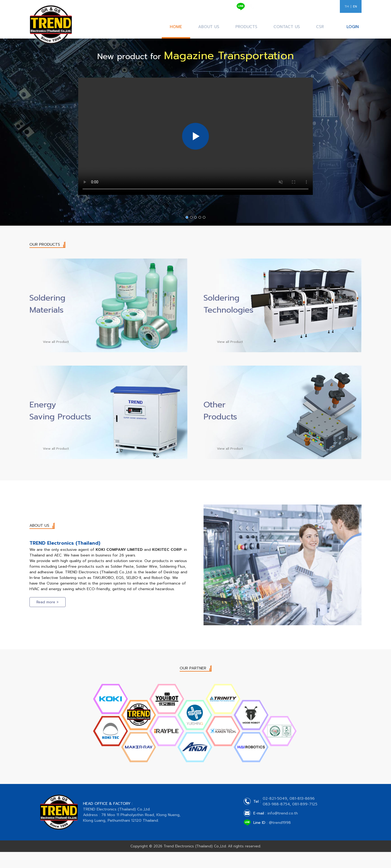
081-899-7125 (322, 9)
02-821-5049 (271, 4)
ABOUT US (209, 27)
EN (355, 6)
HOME (176, 27)
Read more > (48, 602)
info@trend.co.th (283, 813)
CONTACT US (287, 27)
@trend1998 (280, 823)
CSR (320, 27)
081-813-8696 (272, 9)
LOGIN (353, 27)
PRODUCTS (246, 27)
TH (347, 6)
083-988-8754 (297, 9)
